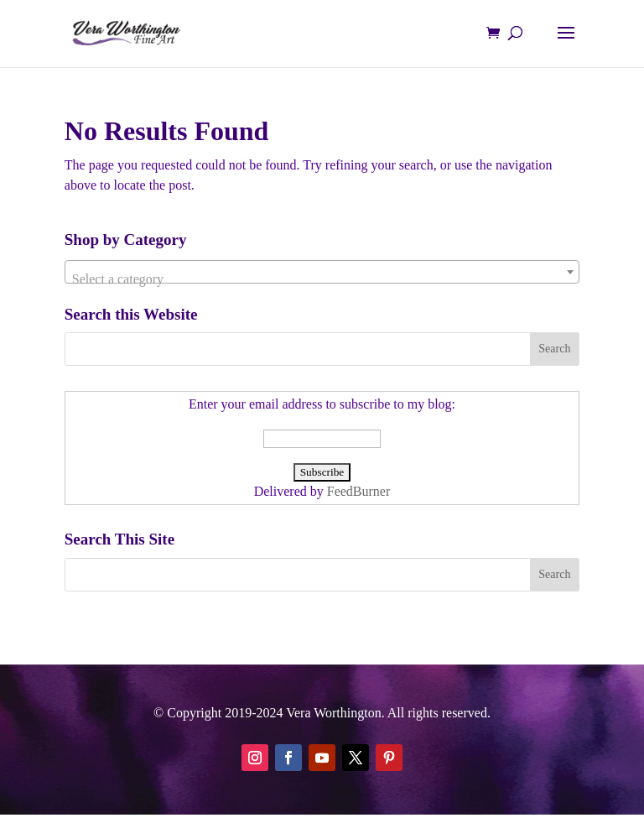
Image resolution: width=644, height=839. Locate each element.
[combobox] (322, 272)
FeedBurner (359, 491)
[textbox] (322, 279)
